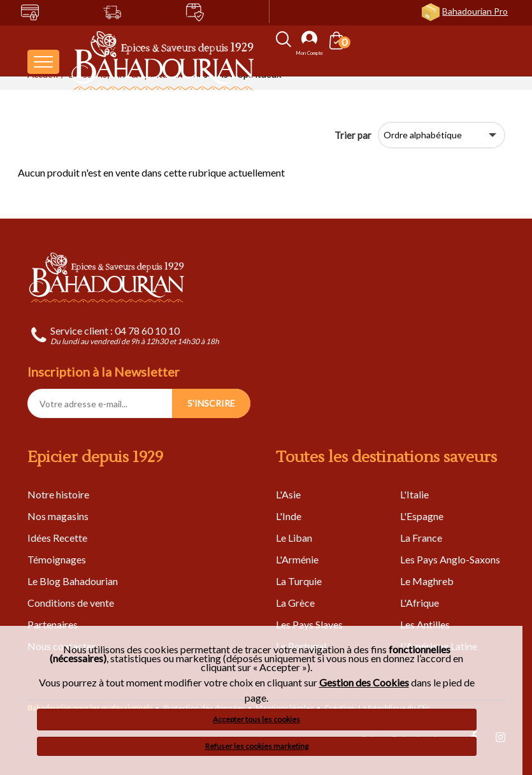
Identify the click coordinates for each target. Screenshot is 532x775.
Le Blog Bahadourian (73, 581)
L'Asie (288, 494)
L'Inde (289, 516)
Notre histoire (58, 494)
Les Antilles (425, 624)
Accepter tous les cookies (256, 719)
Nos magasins (58, 516)
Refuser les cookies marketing (257, 746)
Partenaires (53, 624)
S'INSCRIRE (211, 403)
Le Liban (294, 538)
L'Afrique (420, 603)
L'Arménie (297, 559)
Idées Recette (57, 538)
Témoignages (57, 559)
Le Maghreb (427, 581)
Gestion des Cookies (364, 683)
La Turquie (299, 581)
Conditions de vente (71, 603)
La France (421, 538)
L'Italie (414, 494)
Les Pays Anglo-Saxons (450, 559)
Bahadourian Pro (475, 11)
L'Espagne (422, 516)
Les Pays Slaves (309, 624)
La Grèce (295, 603)
